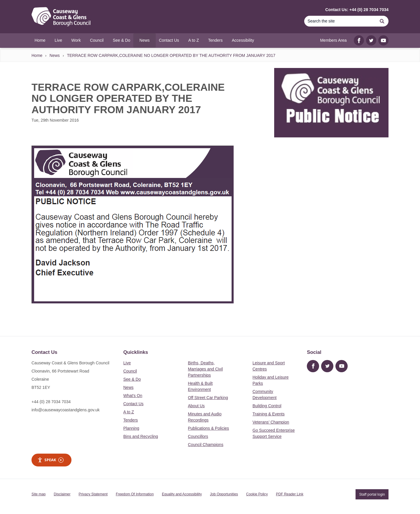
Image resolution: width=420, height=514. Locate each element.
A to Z (129, 412)
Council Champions (205, 445)
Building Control (267, 406)
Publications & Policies (208, 428)
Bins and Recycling (141, 436)
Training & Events (269, 414)
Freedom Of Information (135, 494)
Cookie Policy (257, 494)
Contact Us (133, 404)
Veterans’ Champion (271, 422)
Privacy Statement (93, 494)
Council (130, 371)
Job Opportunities (224, 494)
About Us (196, 406)
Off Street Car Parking (208, 398)
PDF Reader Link (290, 494)
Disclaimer (62, 494)
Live (127, 363)
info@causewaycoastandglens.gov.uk (65, 410)
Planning (131, 428)
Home (37, 55)
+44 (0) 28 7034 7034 (51, 402)
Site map (38, 494)
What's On (133, 396)
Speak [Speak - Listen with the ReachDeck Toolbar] (50, 460)
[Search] (340, 21)
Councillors (198, 436)
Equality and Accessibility (182, 494)
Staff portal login (372, 494)
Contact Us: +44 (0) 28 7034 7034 (357, 10)
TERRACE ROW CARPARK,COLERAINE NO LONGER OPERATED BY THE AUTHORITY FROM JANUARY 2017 (171, 55)
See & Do (132, 379)
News (55, 55)
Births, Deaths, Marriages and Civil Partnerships (205, 369)
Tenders (131, 420)
